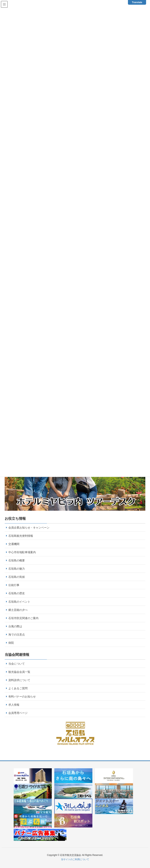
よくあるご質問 (18, 688)
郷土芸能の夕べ (18, 610)
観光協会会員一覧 (19, 672)
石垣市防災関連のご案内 (23, 618)
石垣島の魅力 (17, 569)
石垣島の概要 (17, 560)
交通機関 (14, 544)
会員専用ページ (18, 713)
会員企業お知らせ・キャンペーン (29, 528)
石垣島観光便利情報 (21, 536)
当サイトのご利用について (75, 859)
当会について (17, 664)
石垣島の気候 (17, 577)
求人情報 (14, 705)
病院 (11, 643)
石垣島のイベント (19, 602)
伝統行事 (14, 585)
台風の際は (15, 626)
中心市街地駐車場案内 (22, 552)
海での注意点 (17, 635)
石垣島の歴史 (17, 593)
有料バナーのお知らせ (22, 697)
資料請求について (19, 680)
